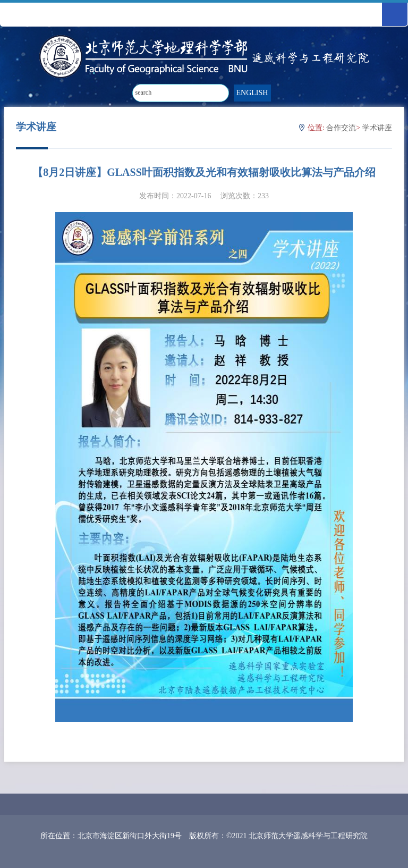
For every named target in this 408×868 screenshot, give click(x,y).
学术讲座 (377, 128)
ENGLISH (252, 93)
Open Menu (395, 14)
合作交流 (341, 128)
